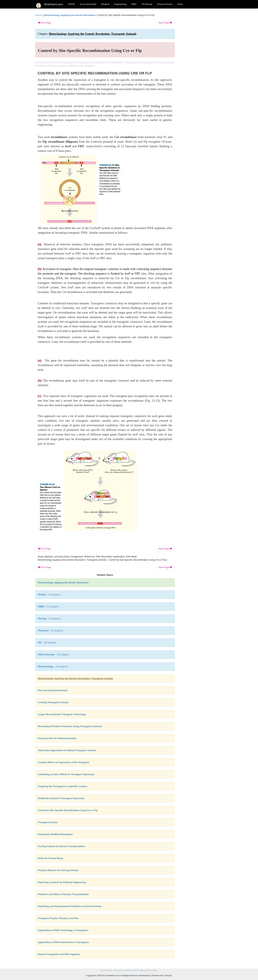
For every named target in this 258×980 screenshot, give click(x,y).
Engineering (120, 4)
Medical (105, 4)
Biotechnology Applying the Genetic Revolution (70, 15)
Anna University (88, 4)
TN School (147, 4)
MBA (134, 4)
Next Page (165, 23)
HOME (71, 4)
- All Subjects (49, 595)
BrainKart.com (54, 4)
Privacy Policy (106, 970)
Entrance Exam (165, 4)
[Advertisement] (201, 63)
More (180, 4)
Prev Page (44, 23)
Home (38, 15)
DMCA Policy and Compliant (145, 970)
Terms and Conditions (123, 970)
